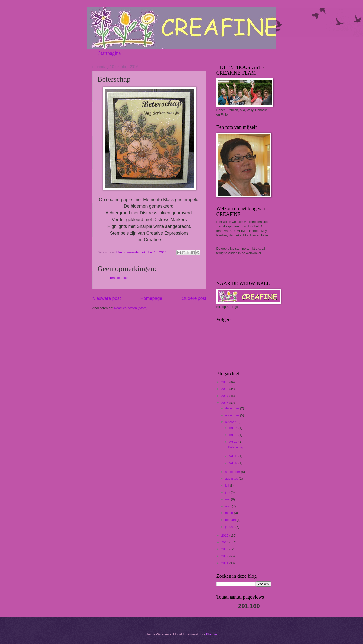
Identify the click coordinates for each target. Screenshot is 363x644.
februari (231, 520)
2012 (225, 556)
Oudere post (194, 298)
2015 (225, 535)
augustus (232, 479)
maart (230, 513)
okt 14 (234, 428)
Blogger (212, 634)
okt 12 (234, 435)
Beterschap (236, 447)
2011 (225, 563)
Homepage (151, 298)
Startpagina (110, 53)
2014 (225, 542)
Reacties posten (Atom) (131, 308)
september (233, 472)
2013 (225, 549)
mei (228, 499)
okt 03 (234, 456)
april (229, 506)
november (233, 415)
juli (227, 486)
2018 (225, 389)
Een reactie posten (117, 278)
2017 (225, 396)
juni (228, 492)
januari (230, 527)
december (233, 408)
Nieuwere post (107, 298)
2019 (225, 382)
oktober (231, 422)
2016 (225, 403)
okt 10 (234, 442)
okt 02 (234, 463)
